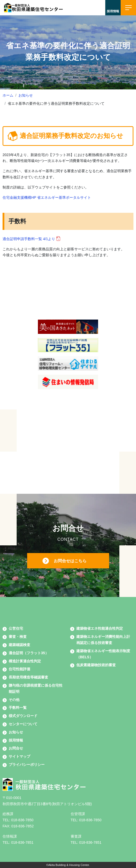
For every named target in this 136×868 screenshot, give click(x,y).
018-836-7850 (22, 820)
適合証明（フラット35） (29, 653)
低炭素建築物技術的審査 (96, 665)
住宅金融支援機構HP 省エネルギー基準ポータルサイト (47, 197)
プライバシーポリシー (27, 765)
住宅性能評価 (19, 669)
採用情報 (16, 740)
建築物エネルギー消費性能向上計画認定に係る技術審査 (103, 640)
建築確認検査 (19, 645)
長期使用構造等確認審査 (28, 677)
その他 (14, 700)
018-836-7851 (22, 842)
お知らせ (26, 95)
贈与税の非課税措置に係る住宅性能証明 (36, 688)
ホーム (8, 95)
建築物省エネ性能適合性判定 (100, 628)
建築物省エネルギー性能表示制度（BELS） (103, 654)
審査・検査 (18, 637)
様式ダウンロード (23, 716)
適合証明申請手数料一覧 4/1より (29, 239)
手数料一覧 (18, 708)
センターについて (23, 724)
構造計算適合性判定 (25, 661)
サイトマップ (19, 756)
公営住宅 (16, 628)
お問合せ (16, 748)
